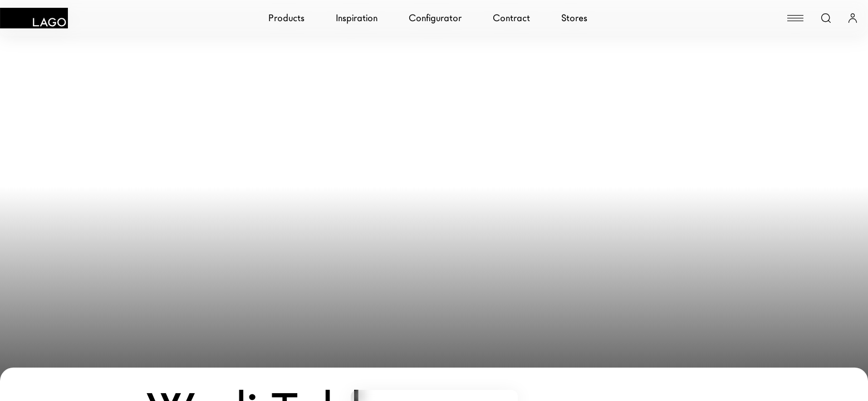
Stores (574, 18)
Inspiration (357, 18)
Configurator (435, 18)
